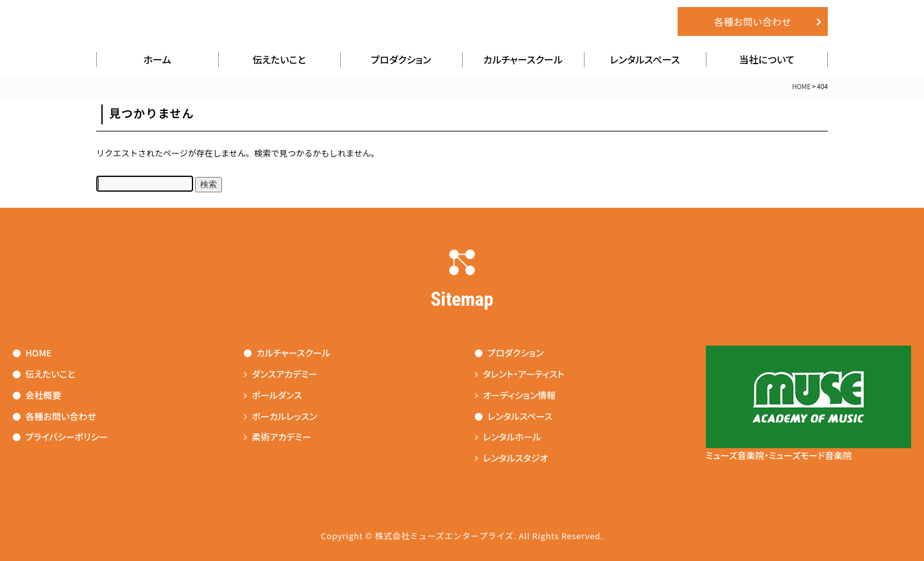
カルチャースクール (523, 59)
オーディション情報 (515, 395)
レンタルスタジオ (512, 458)
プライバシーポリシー (61, 437)
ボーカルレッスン (281, 416)
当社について (767, 59)
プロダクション (401, 59)
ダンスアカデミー (281, 374)
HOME (802, 86)
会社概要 (37, 395)
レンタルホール (508, 437)
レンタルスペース (645, 59)
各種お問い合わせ (753, 21)
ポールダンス (273, 395)
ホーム (158, 59)
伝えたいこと (279, 59)
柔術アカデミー (278, 437)
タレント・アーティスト (520, 374)
